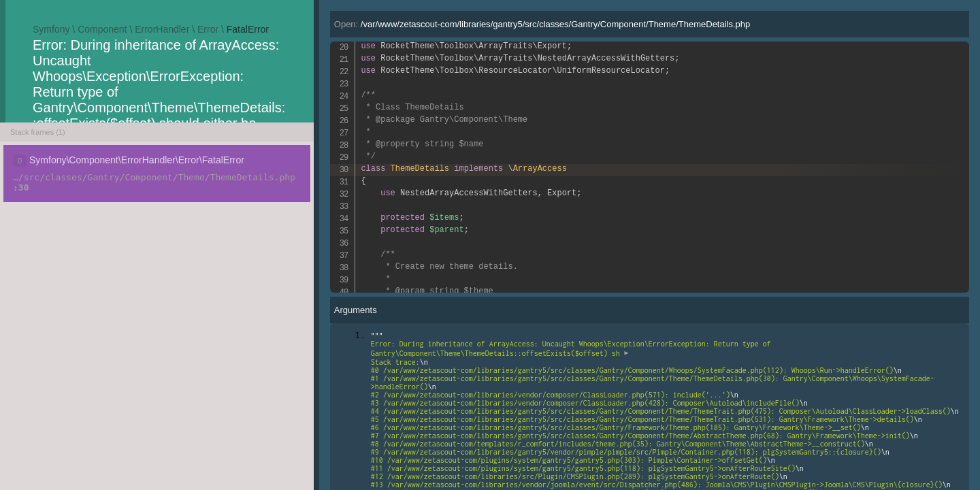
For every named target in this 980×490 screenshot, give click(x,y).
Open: (542, 24)
